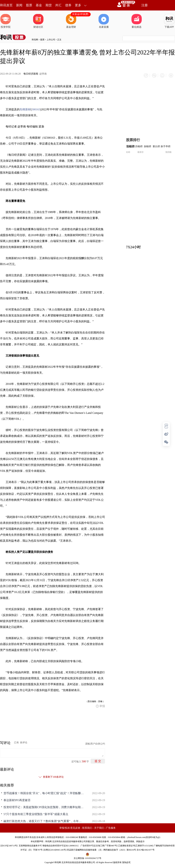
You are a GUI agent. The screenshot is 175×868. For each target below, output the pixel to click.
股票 (29, 5)
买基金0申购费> (81, 14)
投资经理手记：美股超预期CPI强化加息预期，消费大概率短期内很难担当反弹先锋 (44, 806)
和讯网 (35, 40)
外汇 (58, 5)
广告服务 (111, 827)
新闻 (19, 5)
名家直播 (104, 21)
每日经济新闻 (31, 74)
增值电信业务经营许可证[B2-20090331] (60, 845)
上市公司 (51, 40)
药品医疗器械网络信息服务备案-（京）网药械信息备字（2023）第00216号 (101, 849)
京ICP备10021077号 (146, 849)
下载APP (169, 21)
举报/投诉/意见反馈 (70, 827)
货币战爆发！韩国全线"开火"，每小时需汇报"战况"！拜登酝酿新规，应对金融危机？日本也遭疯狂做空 (44, 792)
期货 (49, 5)
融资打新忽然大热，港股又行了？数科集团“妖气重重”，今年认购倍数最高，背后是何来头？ (44, 820)
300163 (36, 109)
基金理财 (71, 21)
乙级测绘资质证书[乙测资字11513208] (136, 845)
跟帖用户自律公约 (95, 743)
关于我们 (99, 827)
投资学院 (6, 21)
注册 (145, 5)
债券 (68, 5)
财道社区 (38, 21)
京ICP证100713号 (9, 845)
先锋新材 (25, 109)
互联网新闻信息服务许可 (30, 845)
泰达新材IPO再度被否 (17, 799)
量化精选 (136, 21)
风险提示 (140, 841)
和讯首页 (6, 5)
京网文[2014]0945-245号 (55, 849)
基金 (39, 5)
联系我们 (87, 827)
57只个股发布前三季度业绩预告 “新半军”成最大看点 (36, 813)
